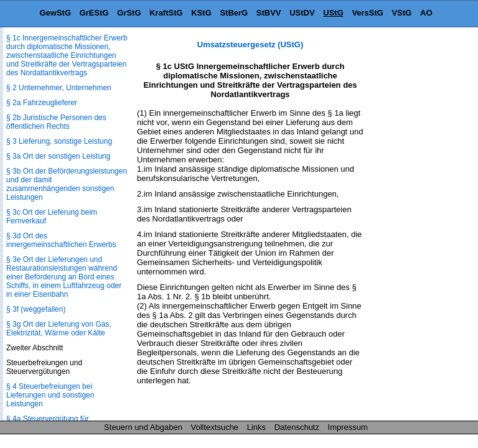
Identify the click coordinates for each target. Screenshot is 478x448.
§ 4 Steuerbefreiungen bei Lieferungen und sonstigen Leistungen (50, 395)
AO (426, 13)
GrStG (129, 13)
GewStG (55, 13)
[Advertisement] (416, 226)
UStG (333, 13)
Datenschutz (297, 427)
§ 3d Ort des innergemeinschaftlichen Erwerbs (61, 240)
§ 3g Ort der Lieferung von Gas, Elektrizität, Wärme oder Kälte (59, 329)
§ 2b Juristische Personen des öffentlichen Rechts (56, 122)
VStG (402, 13)
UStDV (302, 13)
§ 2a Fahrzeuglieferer (42, 103)
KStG (201, 13)
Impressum (348, 427)
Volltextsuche (215, 427)
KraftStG (166, 13)
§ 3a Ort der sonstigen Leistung (58, 156)
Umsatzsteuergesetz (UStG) (251, 44)
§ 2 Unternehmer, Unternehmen (59, 88)
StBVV (269, 13)
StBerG (234, 13)
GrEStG (94, 13)
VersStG (368, 13)
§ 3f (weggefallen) (36, 309)
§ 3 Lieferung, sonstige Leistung (59, 141)
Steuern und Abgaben (143, 427)
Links (256, 427)
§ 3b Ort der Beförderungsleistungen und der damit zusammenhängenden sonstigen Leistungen (67, 184)
